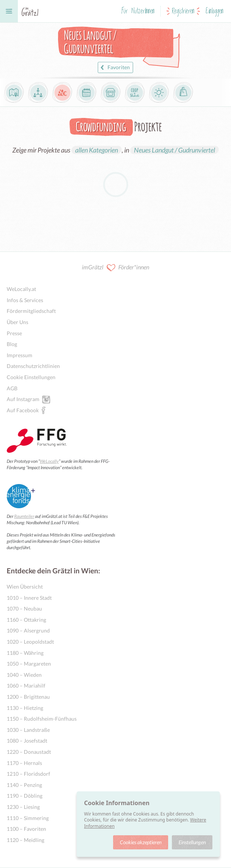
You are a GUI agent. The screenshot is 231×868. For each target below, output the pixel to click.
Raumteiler (24, 516)
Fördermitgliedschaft (31, 311)
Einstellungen (192, 842)
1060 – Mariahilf (26, 686)
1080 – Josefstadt (27, 741)
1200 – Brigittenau (28, 697)
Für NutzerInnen (138, 11)
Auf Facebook (23, 410)
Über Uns (17, 322)
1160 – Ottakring (26, 620)
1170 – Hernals (24, 763)
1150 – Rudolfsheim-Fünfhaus (42, 719)
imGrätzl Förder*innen (115, 268)
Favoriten (114, 68)
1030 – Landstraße (28, 730)
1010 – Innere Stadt (29, 598)
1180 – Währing (25, 653)
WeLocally (49, 461)
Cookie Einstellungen (31, 377)
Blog (12, 344)
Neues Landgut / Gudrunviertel (174, 150)
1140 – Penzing (24, 785)
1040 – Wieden (24, 675)
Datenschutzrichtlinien (33, 366)
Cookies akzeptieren (141, 842)
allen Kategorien (97, 150)
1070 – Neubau (24, 608)
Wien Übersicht (25, 587)
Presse (14, 333)
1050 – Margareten (29, 664)
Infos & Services (25, 300)
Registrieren (183, 11)
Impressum (20, 355)
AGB (12, 388)
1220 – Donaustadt (29, 752)
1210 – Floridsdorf (28, 774)
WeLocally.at (21, 289)
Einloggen (215, 11)
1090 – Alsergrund (28, 630)
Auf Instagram (23, 399)
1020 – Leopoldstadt (30, 642)
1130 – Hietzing (25, 708)
